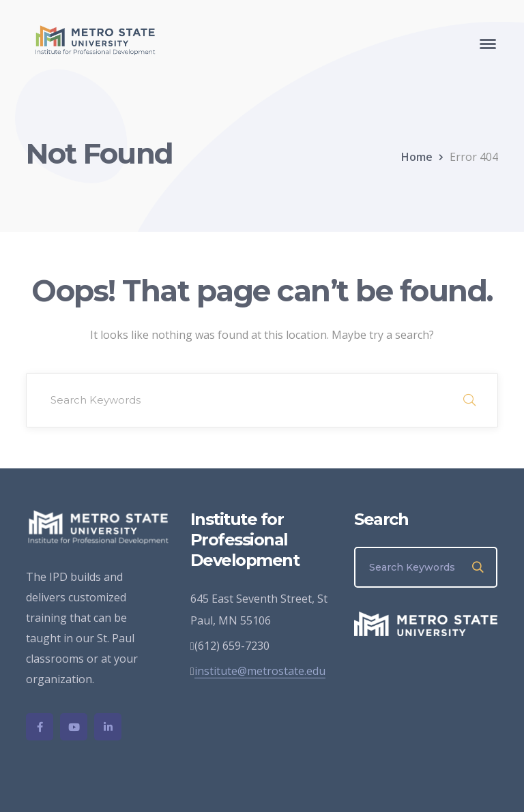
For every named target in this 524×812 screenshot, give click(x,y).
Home (417, 157)
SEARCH (469, 400)
